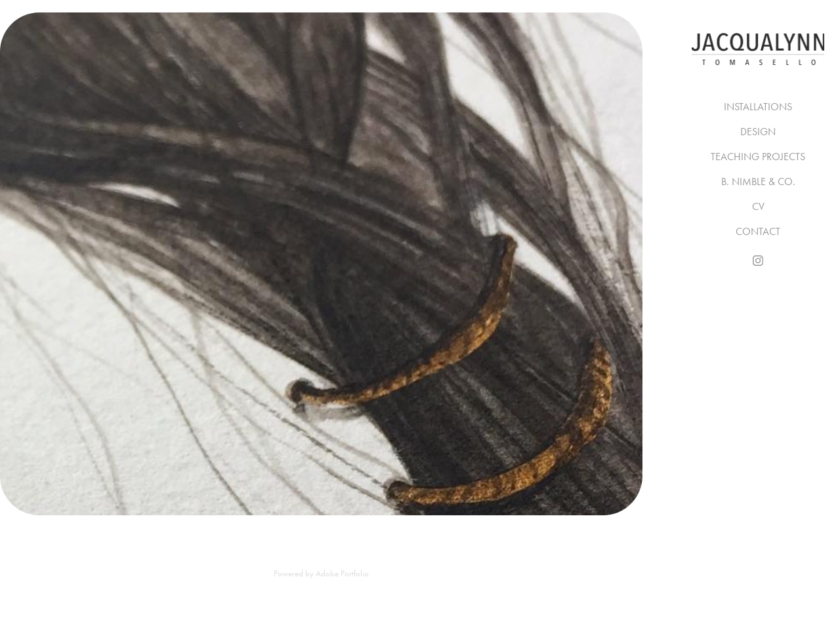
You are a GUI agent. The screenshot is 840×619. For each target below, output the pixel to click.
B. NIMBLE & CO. (758, 181)
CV (758, 206)
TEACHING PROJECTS (758, 157)
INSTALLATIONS (758, 107)
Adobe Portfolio (342, 573)
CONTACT (758, 231)
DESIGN (758, 132)
